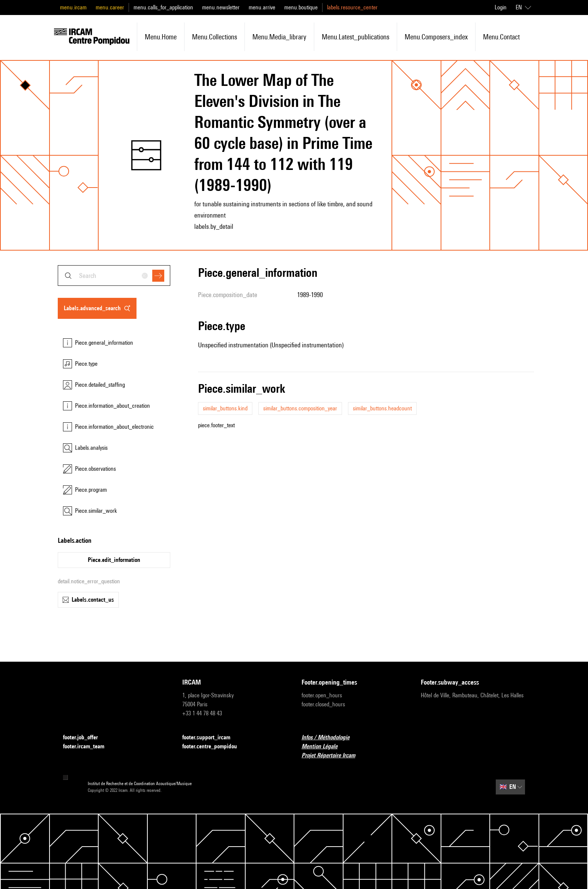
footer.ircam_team (88, 747)
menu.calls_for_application (163, 7)
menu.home (161, 37)
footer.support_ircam (211, 738)
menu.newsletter (221, 7)
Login (501, 7)
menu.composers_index (436, 37)
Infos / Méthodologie (330, 738)
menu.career (110, 7)
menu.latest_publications (355, 37)
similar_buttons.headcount (382, 408)
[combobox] (114, 276)
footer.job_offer (85, 738)
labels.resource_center (352, 7)
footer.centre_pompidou (214, 747)
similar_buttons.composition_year (300, 408)
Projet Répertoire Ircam (333, 756)
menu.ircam (73, 7)
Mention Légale (324, 747)
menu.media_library (279, 37)
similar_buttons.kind (225, 408)
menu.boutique (301, 7)
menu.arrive (262, 7)
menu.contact (501, 37)
